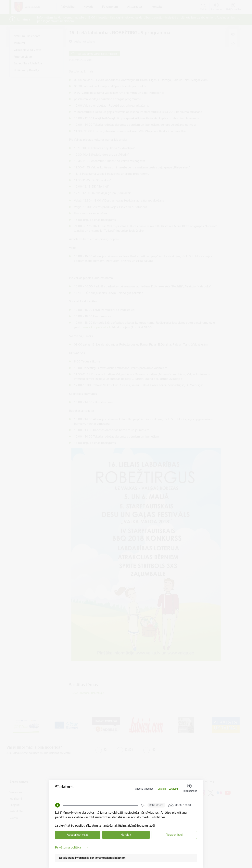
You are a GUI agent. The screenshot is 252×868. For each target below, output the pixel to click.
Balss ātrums (156, 805)
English (162, 789)
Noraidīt (126, 835)
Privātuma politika (71, 847)
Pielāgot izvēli (174, 835)
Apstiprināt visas (78, 835)
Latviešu (173, 789)
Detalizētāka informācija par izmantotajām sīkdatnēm (92, 858)
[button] (57, 805)
